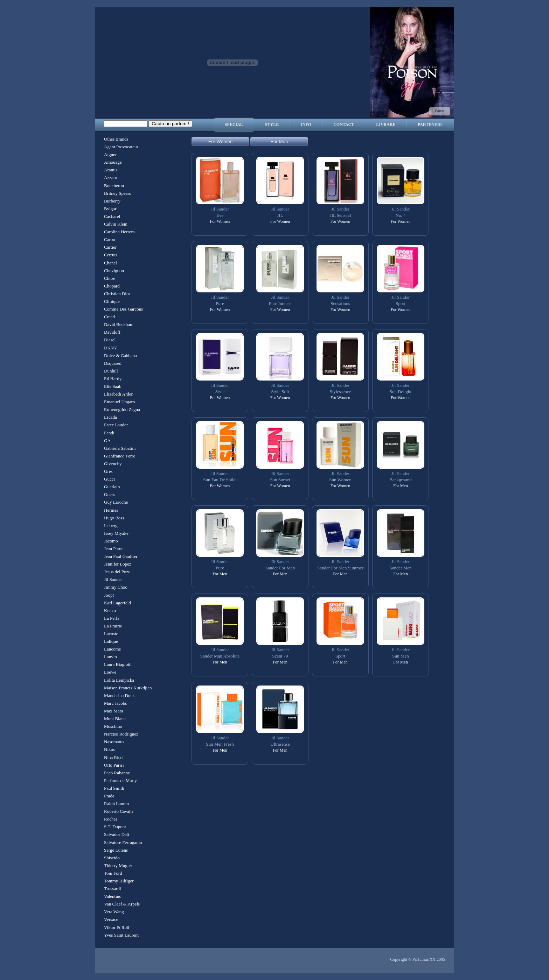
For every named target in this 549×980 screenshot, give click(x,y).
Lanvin (110, 657)
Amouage (113, 162)
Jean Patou (114, 549)
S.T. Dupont (115, 827)
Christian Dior (117, 294)
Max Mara (114, 711)
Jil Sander (113, 579)
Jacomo (111, 541)
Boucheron (114, 186)
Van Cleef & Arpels (122, 904)
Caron (110, 239)
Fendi (109, 433)
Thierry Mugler (118, 865)
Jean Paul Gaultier (121, 556)
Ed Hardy (113, 379)
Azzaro (111, 177)
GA (107, 441)
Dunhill (111, 371)
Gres (108, 471)
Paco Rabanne (117, 773)
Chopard (112, 286)
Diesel (110, 340)
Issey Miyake (116, 533)
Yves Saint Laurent (121, 935)
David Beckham (119, 324)
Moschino (113, 726)
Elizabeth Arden (119, 394)
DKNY (111, 348)
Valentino (113, 896)
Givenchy (113, 464)
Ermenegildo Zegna (122, 409)
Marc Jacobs (115, 703)
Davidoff (112, 332)
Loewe (110, 672)
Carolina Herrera (119, 232)
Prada (109, 796)
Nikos (109, 749)
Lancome (112, 649)
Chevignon (114, 271)
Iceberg (111, 525)
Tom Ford (113, 873)
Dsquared (113, 363)
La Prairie (113, 626)
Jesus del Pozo (117, 572)
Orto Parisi (114, 765)
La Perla (112, 618)
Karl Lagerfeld (117, 603)
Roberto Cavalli (119, 811)
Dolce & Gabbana (120, 356)
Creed (109, 317)
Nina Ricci (114, 757)
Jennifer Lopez (118, 564)
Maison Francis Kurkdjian (128, 688)
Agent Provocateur (121, 147)
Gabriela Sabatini (120, 448)
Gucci (109, 479)
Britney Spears (117, 193)
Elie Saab (113, 386)
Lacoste (111, 634)
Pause (440, 111)
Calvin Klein (116, 224)
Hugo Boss (114, 518)
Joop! (109, 595)
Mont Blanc (115, 719)
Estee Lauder (116, 425)
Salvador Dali (117, 834)
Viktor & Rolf (117, 927)
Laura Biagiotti (118, 664)
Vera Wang (114, 912)
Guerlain (112, 487)
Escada (110, 417)
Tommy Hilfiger (119, 881)
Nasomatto (114, 742)
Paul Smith (114, 788)
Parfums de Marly (120, 780)
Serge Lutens (116, 850)
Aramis (111, 170)
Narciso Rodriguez (121, 734)
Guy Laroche (116, 502)
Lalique (111, 641)
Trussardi (113, 889)
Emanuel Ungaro (119, 402)
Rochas (111, 819)
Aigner (110, 154)
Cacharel (112, 216)
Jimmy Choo (116, 587)
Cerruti (110, 255)
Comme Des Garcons (123, 309)
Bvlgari (111, 209)
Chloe (109, 278)
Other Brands (116, 139)
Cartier (110, 247)
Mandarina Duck (119, 695)
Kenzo (110, 610)
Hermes (111, 510)
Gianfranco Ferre (120, 456)
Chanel (110, 263)
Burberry (112, 201)
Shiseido (112, 858)
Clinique (112, 301)
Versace (111, 919)
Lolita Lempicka (119, 680)
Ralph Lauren (116, 804)
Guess (110, 494)
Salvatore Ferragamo (123, 842)
